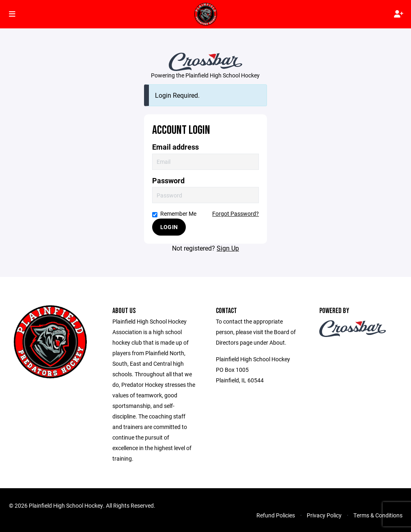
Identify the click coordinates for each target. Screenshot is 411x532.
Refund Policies (276, 515)
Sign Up (228, 248)
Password (168, 181)
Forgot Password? (236, 213)
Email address (175, 147)
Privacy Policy (324, 515)
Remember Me (174, 213)
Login (169, 227)
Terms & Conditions (378, 515)
